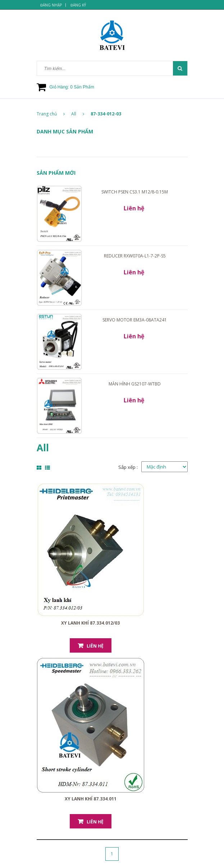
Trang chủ (51, 114)
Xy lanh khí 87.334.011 (91, 799)
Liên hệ (95, 646)
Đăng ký (78, 5)
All (74, 114)
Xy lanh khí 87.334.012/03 (90, 623)
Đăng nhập (51, 5)
